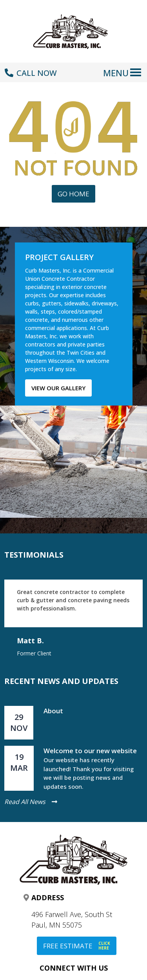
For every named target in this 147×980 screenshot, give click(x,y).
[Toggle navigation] (124, 68)
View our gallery (58, 388)
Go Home (73, 194)
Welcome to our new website (90, 751)
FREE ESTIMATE (77, 946)
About (53, 711)
